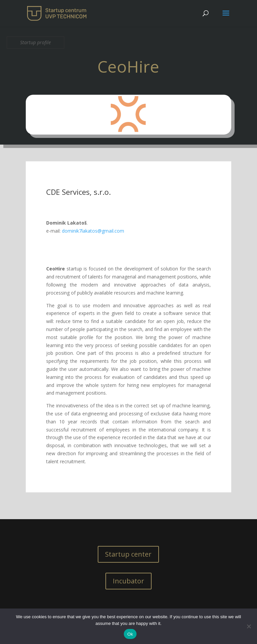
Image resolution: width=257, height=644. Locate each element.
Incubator (128, 581)
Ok (130, 634)
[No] (249, 626)
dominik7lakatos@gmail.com (93, 231)
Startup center (128, 554)
